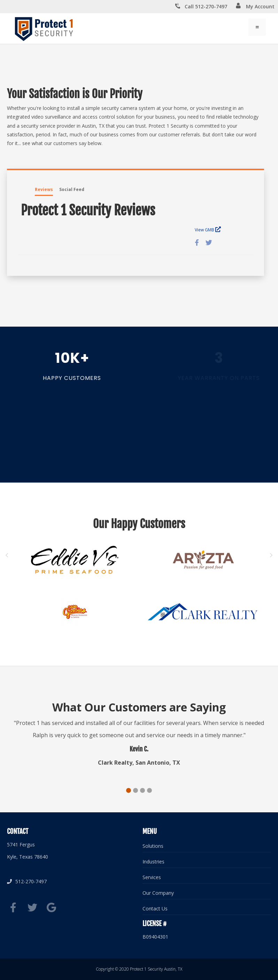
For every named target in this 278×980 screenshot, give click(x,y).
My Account (255, 6)
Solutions (153, 846)
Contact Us (155, 909)
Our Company (158, 893)
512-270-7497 (27, 881)
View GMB (208, 230)
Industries (153, 862)
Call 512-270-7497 (201, 7)
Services (152, 877)
